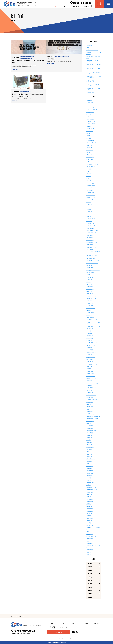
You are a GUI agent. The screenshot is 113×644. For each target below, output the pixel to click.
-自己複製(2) (90, 511)
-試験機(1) (89, 523)
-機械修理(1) (90, 466)
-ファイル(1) (90, 350)
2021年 (90, 580)
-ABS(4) (89, 114)
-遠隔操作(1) (90, 539)
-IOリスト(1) (90, 155)
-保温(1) (89, 404)
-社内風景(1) (90, 499)
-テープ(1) (89, 315)
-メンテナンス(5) (91, 376)
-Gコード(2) (90, 145)
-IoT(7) (88, 152)
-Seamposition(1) (92, 197)
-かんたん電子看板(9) (92, 233)
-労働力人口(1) (90, 414)
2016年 (90, 597)
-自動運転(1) (90, 509)
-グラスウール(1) (91, 275)
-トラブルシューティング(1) (93, 326)
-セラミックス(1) (91, 303)
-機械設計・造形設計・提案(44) (93, 69)
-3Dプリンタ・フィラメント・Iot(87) (93, 85)
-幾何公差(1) (90, 442)
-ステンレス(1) (90, 289)
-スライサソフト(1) (91, 296)
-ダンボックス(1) (91, 310)
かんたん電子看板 (53, 627)
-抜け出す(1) (90, 449)
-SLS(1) (89, 207)
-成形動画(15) (90, 447)
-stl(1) (88, 214)
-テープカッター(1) (91, 317)
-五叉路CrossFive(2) (92, 400)
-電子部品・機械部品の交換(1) (93, 547)
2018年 (90, 590)
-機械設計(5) (90, 468)
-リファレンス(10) (91, 388)
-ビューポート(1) (91, 347)
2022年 (90, 577)
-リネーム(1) (90, 385)
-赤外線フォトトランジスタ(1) (93, 528)
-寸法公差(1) (90, 433)
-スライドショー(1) (91, 301)
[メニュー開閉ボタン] (108, 4)
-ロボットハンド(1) (91, 395)
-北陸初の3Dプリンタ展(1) (93, 416)
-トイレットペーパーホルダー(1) (94, 323)
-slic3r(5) (89, 204)
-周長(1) (89, 423)
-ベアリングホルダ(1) (92, 364)
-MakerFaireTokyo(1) (92, 164)
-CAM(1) (89, 126)
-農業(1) (89, 532)
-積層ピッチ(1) (90, 502)
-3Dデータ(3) (90, 105)
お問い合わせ (59, 632)
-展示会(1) (89, 440)
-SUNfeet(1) (90, 216)
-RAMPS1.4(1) (90, 183)
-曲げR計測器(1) (91, 459)
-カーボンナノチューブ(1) (93, 261)
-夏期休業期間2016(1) (92, 430)
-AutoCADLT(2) (91, 121)
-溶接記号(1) (90, 492)
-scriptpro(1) (90, 193)
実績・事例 (76, 6)
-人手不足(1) (90, 402)
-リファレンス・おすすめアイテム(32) (94, 53)
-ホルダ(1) (89, 369)
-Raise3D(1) (90, 181)
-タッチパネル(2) (91, 308)
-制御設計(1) (90, 412)
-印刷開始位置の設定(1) (92, 419)
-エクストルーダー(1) (92, 242)
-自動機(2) (89, 506)
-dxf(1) (88, 136)
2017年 (90, 594)
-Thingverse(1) (91, 223)
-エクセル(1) (90, 245)
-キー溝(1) (89, 265)
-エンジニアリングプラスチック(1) (94, 253)
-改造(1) (89, 452)
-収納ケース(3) (90, 421)
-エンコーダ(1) (90, 249)
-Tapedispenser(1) (92, 219)
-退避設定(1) (90, 534)
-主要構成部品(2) (91, 397)
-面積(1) (89, 552)
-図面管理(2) (90, 428)
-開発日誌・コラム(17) (92, 50)
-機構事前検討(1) (91, 473)
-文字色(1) (89, 454)
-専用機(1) (89, 435)
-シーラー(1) (90, 284)
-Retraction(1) (91, 188)
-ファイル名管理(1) (91, 352)
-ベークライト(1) (91, 366)
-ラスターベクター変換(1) (93, 383)
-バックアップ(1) (91, 336)
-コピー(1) (89, 280)
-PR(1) (88, 178)
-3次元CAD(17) (90, 112)
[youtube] (73, 632)
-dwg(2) (89, 133)
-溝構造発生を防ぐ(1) (92, 490)
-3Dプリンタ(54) (91, 107)
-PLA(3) (89, 176)
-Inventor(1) (90, 150)
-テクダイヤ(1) (90, 313)
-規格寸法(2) (90, 518)
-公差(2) (89, 409)
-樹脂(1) (89, 464)
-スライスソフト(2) (91, 299)
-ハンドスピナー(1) (91, 333)
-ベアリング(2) (90, 362)
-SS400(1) (89, 212)
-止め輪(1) (89, 478)
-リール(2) (89, 390)
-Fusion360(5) (90, 140)
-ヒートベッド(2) (91, 345)
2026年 (90, 563)
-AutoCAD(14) (90, 119)
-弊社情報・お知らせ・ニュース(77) (94, 89)
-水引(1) (89, 480)
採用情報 (97, 624)
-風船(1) (89, 555)
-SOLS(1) (89, 209)
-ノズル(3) (89, 331)
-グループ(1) (90, 277)
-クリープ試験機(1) (91, 272)
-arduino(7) (90, 117)
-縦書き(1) (89, 504)
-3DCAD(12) (90, 102)
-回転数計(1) (90, 426)
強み (65, 6)
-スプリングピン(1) (91, 294)
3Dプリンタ (64, 627)
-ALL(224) (89, 45)
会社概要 (86, 6)
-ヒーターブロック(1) (92, 343)
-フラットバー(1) (91, 359)
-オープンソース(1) (91, 258)
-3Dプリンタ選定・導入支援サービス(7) (93, 73)
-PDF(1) (89, 171)
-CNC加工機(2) (90, 129)
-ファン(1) (89, 355)
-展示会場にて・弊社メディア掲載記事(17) (94, 61)
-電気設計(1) (90, 550)
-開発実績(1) (90, 544)
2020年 (90, 584)
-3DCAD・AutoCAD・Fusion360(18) (92, 81)
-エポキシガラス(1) (91, 247)
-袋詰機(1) (89, 513)
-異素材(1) (89, 497)
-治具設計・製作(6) (91, 483)
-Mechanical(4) (91, 167)
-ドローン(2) (90, 329)
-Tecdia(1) (89, 221)
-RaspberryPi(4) (91, 185)
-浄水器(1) (89, 485)
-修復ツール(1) (90, 407)
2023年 (90, 574)
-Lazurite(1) (90, 159)
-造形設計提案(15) (91, 536)
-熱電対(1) (89, 494)
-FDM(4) (89, 138)
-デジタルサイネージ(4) (92, 320)
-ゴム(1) (89, 282)
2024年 (90, 570)
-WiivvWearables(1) (92, 226)
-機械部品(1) (90, 471)
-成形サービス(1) (91, 445)
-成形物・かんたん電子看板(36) (93, 57)
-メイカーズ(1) (90, 374)
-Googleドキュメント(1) (93, 143)
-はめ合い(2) (90, 235)
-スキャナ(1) (90, 287)
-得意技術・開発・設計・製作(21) (94, 65)
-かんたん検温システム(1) (93, 230)
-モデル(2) (89, 381)
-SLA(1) (89, 202)
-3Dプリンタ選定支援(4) (93, 110)
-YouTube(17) (90, 228)
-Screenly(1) (90, 190)
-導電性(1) (89, 438)
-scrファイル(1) (91, 195)
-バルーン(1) (90, 338)
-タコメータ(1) (90, 306)
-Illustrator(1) (91, 148)
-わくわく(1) (90, 238)
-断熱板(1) (89, 457)
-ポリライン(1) (90, 371)
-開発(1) (89, 541)
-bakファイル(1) (91, 124)
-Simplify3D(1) (91, 200)
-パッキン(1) (90, 340)
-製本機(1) (89, 516)
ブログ (54, 6)
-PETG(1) (89, 174)
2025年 (90, 567)
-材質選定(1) (90, 461)
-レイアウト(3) (90, 393)
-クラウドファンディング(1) (93, 270)
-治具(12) (89, 48)
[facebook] (77, 632)
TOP (12, 616)
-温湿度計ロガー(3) (91, 487)
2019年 (90, 587)
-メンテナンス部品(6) (92, 378)
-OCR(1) (89, 169)
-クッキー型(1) (90, 268)
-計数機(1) (89, 521)
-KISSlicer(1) (90, 157)
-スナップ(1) (90, 291)
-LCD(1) (89, 162)
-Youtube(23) (90, 92)
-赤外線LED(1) (90, 525)
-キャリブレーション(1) (92, 263)
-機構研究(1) (90, 475)
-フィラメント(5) (91, 357)
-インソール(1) (90, 240)
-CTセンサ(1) (90, 131)
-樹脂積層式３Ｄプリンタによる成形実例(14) (94, 77)
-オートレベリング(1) (92, 256)
